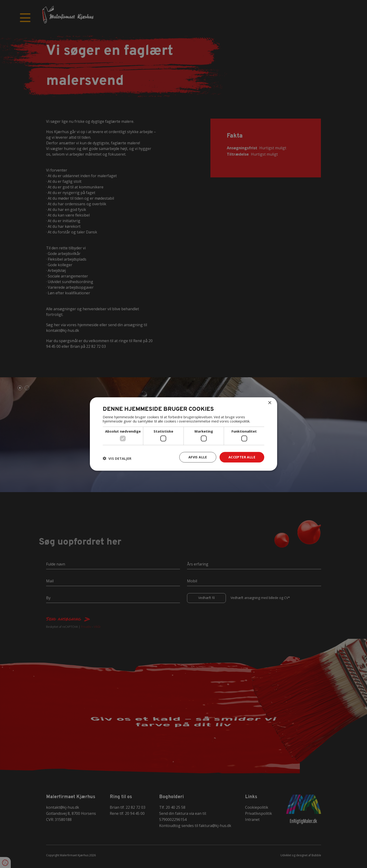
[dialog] (183, 434)
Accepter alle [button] (242, 457)
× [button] (270, 403)
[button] (117, 458)
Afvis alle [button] (198, 457)
